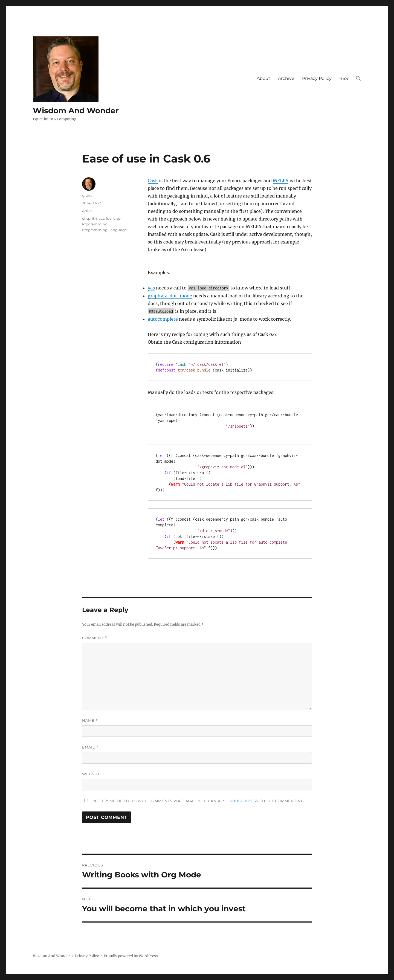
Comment (95, 638)
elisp (86, 218)
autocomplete (163, 319)
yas (151, 288)
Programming (95, 224)
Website (91, 774)
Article (88, 211)
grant (87, 195)
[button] (358, 79)
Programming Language (105, 230)
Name (90, 720)
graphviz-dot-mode (170, 296)
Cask (153, 181)
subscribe (242, 801)
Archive (286, 78)
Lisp (117, 218)
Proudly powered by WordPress (131, 956)
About (263, 78)
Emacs (98, 218)
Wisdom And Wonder (76, 111)
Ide (109, 218)
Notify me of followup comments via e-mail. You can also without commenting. (194, 801)
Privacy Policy (317, 78)
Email (90, 747)
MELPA (281, 181)
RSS (344, 78)
